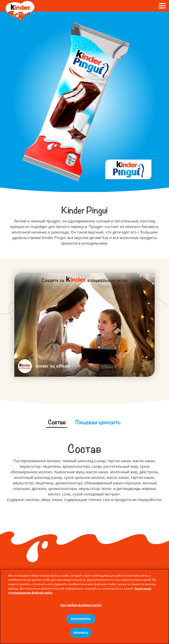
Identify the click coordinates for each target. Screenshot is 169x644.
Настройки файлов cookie (81, 606)
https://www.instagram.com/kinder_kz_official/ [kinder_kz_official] (44, 366)
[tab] (57, 422)
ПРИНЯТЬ (81, 633)
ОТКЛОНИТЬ (81, 620)
